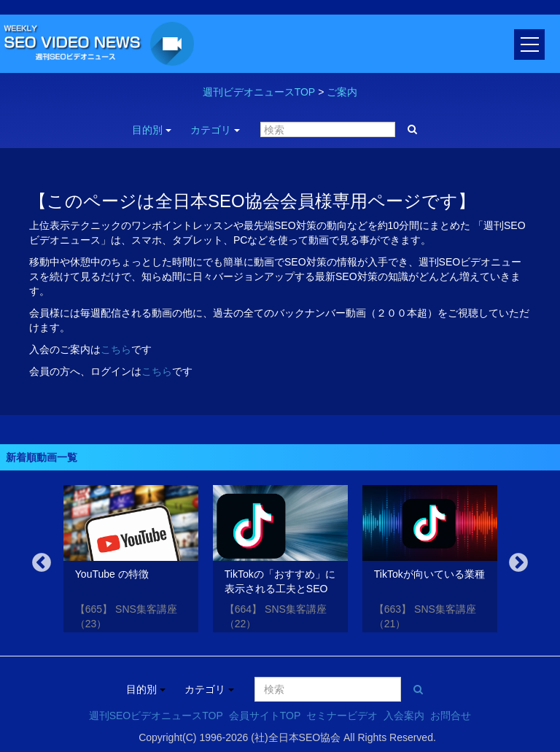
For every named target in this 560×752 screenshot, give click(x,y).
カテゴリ (215, 130)
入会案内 (404, 716)
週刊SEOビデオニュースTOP (156, 716)
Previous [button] (42, 563)
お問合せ (451, 716)
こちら (116, 349)
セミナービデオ (342, 716)
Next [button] (518, 563)
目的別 (152, 130)
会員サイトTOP (265, 716)
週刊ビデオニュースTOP (259, 92)
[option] (131, 561)
